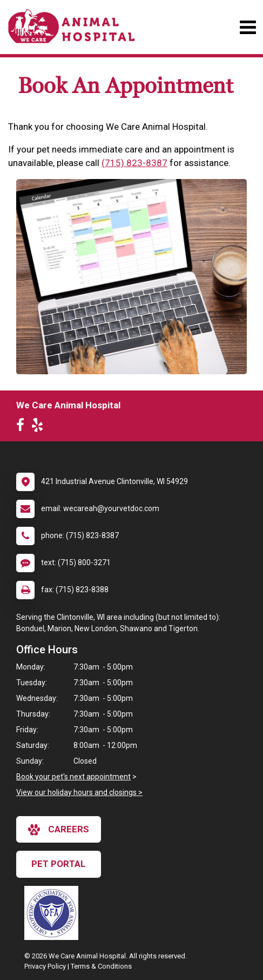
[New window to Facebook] (23, 427)
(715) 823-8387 (134, 163)
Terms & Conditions (101, 966)
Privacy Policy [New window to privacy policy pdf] (45, 966)
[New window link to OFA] (54, 913)
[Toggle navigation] (248, 27)
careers (59, 830)
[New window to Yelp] (40, 427)
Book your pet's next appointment (73, 777)
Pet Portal (59, 864)
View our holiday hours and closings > (79, 792)
